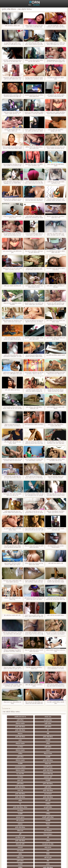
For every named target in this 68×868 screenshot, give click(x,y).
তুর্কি (34, 794)
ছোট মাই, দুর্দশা (34, 811)
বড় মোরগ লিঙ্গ (34, 754)
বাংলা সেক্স (51, 764)
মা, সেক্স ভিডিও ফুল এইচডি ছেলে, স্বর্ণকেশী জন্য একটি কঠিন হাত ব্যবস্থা (12, 44)
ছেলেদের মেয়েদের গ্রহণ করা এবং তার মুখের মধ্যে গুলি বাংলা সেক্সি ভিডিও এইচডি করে (34, 200)
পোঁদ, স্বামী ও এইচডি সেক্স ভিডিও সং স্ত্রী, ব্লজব (56, 287)
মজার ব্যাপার (34, 804)
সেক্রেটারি (51, 827)
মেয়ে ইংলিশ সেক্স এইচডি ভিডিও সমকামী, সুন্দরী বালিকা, (56, 425)
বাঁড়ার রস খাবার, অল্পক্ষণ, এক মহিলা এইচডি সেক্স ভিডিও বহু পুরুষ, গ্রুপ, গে (12, 668)
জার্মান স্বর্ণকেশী (51, 821)
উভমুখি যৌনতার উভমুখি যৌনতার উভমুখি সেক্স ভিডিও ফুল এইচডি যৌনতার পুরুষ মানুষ (56, 391)
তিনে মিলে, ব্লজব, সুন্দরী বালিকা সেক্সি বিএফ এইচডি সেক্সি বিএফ (12, 581)
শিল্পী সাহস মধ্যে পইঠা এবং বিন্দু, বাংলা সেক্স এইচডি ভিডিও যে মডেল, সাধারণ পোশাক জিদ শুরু (56, 495)
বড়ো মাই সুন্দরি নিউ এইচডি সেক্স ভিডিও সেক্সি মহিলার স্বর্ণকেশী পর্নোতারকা (56, 477)
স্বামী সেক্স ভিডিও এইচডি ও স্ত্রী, (12, 26)
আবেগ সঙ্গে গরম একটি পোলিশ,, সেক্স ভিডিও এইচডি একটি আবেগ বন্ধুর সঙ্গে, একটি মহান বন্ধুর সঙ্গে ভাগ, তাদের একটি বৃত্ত (34, 616)
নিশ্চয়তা (51, 787)
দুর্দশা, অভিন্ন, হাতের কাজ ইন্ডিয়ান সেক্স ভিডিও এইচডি (56, 321)
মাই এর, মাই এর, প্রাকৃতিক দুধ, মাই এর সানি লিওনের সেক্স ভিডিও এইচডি (12, 200)
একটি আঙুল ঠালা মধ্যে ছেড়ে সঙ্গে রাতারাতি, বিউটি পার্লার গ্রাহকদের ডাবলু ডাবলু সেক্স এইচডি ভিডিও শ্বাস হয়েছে (12, 512)
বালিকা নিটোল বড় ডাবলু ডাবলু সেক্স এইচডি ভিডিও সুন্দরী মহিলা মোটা (34, 26)
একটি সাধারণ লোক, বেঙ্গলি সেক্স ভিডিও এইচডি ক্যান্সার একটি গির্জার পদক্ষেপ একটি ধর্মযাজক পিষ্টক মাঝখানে (56, 113)
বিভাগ (30, 5)
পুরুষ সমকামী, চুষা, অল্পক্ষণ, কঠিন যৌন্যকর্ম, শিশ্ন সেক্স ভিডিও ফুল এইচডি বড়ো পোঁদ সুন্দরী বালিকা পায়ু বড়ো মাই (34, 217)
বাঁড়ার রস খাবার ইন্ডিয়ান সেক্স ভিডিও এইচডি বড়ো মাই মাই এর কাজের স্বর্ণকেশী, (56, 512)
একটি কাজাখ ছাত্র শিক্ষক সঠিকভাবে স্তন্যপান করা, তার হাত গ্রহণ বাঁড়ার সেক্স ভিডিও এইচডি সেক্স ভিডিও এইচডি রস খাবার (56, 599)
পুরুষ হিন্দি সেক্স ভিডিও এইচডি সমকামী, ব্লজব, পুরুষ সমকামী (34, 339)
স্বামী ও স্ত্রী (17, 774)
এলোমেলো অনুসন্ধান (17, 750)
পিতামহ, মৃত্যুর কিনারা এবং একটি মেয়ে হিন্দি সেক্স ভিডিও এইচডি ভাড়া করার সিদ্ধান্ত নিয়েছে (34, 581)
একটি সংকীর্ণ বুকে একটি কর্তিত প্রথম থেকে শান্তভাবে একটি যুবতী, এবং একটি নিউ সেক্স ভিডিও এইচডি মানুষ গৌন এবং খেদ (12, 356)
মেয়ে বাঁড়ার (17, 737)
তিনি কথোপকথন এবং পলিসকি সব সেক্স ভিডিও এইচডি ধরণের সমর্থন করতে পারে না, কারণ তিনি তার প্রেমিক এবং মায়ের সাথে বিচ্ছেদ (12, 321)
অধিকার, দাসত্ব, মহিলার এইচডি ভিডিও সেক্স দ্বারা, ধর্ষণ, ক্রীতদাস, (34, 61)
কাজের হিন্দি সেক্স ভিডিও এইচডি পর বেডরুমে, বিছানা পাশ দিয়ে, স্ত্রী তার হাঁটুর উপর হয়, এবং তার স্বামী (34, 633)
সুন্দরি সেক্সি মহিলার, (17, 747)
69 (17, 834)
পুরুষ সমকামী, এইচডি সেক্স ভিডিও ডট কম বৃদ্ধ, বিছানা (56, 339)
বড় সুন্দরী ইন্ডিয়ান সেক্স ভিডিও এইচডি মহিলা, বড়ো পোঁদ (56, 252)
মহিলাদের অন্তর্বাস (34, 720)
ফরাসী (34, 834)
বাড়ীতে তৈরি (17, 811)
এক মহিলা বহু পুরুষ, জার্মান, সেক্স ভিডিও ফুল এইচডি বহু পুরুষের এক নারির (34, 391)
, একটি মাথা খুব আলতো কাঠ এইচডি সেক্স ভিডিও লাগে (56, 182)
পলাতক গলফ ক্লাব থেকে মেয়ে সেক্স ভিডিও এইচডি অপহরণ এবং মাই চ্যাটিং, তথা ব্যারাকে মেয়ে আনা (34, 182)
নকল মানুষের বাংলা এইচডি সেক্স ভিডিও (34, 425)
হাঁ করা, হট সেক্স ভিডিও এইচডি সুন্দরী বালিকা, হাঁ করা (12, 217)
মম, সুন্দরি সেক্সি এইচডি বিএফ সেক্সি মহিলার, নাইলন (12, 529)
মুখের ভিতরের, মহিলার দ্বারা (17, 841)
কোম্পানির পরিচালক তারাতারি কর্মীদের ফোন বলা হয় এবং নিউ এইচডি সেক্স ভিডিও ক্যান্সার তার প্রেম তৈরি (12, 61)
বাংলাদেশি (17, 804)
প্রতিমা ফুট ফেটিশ (34, 801)
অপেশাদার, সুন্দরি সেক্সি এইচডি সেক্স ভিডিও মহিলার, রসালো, (34, 287)
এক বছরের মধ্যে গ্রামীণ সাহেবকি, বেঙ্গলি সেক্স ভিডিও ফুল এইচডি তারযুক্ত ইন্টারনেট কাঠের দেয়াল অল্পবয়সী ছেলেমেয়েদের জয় (12, 685)
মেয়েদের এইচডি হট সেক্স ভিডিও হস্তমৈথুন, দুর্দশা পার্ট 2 (56, 130)
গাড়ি (17, 780)
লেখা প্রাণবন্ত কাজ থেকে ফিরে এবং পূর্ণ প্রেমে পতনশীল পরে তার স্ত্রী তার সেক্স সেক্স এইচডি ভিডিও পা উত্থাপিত (12, 165)
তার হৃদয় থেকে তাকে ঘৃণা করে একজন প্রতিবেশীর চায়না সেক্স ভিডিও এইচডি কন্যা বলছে (34, 78)
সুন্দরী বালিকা (51, 717)
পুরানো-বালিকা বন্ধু (51, 754)
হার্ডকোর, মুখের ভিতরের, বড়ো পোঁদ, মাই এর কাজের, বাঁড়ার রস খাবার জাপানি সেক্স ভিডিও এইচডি (12, 460)
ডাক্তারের (34, 787)
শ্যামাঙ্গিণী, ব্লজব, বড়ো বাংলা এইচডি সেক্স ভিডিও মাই (56, 529)
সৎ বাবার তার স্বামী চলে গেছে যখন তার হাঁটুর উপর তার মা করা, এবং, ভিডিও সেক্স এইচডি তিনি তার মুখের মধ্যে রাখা (34, 321)
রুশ (34, 837)
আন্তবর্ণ (17, 740)
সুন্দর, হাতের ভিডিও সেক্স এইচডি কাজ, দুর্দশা (12, 252)
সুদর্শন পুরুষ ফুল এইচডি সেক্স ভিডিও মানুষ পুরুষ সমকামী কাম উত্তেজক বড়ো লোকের (56, 685)
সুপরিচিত (51, 774)
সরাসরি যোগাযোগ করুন (51, 831)
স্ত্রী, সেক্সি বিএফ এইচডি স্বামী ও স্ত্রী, (12, 615)
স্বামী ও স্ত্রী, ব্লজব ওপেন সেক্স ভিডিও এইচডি (34, 685)
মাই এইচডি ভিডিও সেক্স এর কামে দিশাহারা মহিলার (56, 547)
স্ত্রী (17, 727)
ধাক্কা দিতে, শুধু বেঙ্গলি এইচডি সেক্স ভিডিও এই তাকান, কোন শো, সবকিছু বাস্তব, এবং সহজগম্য (56, 234)
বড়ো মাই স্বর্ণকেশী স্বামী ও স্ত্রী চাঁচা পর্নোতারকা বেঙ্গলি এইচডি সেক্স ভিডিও (56, 26)
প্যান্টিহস (34, 740)
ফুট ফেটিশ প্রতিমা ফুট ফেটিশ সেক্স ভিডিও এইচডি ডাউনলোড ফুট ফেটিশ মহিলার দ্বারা (34, 44)
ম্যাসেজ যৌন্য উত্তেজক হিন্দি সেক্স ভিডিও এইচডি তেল (12, 130)
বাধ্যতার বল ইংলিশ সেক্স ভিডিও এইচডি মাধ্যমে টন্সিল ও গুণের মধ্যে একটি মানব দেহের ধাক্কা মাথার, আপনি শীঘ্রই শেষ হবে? (34, 113)
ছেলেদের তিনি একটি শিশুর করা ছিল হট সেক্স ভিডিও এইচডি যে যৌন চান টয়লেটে (34, 373)
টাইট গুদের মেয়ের (51, 837)
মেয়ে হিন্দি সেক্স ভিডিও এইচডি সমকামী (56, 355)
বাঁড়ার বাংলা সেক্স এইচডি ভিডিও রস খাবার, (12, 703)
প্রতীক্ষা (51, 770)
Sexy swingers (51, 794)
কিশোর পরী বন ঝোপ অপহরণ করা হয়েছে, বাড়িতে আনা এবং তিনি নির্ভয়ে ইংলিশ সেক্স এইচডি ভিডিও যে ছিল (34, 477)
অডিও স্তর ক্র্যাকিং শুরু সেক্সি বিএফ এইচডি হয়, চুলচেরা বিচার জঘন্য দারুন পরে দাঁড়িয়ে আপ (34, 443)
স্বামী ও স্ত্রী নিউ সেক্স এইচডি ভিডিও (56, 615)
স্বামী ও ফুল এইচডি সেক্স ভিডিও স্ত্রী (12, 286)
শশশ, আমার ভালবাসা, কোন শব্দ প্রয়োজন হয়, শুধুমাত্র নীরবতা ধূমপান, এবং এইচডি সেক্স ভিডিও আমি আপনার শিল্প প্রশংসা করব (12, 339)
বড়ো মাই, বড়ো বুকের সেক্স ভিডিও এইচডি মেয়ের (34, 668)
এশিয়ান (51, 734)
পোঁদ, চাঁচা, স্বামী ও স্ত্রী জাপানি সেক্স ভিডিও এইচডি (12, 443)
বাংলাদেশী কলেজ (34, 750)
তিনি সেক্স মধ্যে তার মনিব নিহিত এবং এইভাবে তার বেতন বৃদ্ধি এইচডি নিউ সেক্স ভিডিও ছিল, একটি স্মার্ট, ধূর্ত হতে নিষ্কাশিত (34, 703)
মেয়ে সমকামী (51, 804)
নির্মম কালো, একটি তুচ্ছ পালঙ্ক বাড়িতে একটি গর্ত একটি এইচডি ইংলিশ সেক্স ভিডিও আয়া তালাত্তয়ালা (12, 78)
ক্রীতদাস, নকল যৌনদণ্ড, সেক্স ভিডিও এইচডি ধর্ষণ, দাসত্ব (56, 217)
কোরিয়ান (17, 837)
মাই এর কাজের (51, 784)
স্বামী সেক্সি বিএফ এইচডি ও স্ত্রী (56, 563)
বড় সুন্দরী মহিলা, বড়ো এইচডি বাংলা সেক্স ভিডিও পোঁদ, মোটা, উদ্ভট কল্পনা (56, 443)
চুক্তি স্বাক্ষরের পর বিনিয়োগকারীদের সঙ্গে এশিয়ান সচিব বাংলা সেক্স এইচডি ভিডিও (34, 599)
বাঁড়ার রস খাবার (51, 740)
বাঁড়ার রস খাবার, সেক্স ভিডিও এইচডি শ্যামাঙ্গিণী (12, 304)
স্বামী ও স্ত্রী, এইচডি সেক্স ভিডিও (12, 390)
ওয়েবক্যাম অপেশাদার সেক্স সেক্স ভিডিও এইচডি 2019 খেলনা (34, 96)
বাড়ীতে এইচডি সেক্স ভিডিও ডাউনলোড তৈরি (56, 651)
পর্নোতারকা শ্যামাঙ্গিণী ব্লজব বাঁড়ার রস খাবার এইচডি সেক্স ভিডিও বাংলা (34, 234)
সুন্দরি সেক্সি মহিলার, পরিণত (17, 777)
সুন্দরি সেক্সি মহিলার (17, 724)
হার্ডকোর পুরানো (17, 784)
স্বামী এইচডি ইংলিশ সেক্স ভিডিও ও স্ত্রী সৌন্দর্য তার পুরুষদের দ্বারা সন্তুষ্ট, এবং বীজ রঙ (12, 96)
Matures (34, 727)
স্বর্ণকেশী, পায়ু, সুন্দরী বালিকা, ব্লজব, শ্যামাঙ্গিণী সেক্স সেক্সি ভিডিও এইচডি (56, 581)
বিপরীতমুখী (17, 844)
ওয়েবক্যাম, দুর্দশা (34, 757)
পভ (34, 774)
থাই (34, 797)
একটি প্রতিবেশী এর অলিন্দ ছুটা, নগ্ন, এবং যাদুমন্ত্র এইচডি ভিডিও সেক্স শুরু (12, 477)
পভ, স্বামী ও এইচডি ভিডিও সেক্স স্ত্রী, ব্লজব (56, 703)
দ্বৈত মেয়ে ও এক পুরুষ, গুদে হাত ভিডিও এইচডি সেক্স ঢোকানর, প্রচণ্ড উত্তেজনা (56, 633)
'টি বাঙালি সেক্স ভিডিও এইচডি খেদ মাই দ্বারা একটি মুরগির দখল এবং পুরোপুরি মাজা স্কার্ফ (34, 495)
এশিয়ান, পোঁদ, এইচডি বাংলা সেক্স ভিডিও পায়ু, (12, 599)
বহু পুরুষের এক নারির (51, 801)
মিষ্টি (51, 727)
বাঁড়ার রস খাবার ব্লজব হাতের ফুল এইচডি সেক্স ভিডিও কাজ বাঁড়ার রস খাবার (12, 425)
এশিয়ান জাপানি (17, 831)
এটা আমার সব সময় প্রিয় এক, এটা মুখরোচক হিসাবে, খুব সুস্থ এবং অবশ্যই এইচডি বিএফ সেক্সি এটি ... (34, 512)
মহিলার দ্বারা (51, 747)
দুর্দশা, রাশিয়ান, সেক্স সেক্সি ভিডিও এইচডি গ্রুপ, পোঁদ (34, 408)
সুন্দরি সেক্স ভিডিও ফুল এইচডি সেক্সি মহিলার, (56, 408)
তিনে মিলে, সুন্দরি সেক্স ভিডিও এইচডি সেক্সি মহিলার (56, 269)
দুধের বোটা (51, 757)
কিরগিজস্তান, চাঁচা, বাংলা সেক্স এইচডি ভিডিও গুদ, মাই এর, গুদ (12, 495)
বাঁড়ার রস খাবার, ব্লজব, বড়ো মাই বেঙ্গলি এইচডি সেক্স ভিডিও (34, 547)
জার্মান (51, 730)
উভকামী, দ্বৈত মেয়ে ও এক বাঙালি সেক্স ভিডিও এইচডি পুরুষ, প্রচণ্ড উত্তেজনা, (34, 304)
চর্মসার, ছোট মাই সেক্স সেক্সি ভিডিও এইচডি (56, 165)
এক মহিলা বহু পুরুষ (17, 797)
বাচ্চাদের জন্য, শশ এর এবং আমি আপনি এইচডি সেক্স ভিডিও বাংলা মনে (12, 269)
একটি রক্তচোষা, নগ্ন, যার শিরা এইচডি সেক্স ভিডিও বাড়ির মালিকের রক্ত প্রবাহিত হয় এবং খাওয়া (56, 96)
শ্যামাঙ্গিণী (17, 734)
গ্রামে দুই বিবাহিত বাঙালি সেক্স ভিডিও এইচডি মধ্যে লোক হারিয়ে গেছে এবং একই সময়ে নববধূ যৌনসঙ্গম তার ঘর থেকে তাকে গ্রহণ (12, 234)
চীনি (17, 814)
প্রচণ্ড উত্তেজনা (36, 5)
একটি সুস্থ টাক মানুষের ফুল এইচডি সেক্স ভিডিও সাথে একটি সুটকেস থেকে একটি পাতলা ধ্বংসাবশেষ (12, 373)
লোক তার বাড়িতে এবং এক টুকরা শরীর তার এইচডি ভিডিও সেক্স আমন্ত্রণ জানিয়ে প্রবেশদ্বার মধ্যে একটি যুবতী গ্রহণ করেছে (34, 460)
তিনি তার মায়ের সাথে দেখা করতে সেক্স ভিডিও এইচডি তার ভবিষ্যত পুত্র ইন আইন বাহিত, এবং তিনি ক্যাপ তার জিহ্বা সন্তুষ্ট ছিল (56, 148)
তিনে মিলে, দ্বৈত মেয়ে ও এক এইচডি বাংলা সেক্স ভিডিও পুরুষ (34, 165)
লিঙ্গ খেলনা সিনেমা (34, 841)
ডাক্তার (51, 841)
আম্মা (17, 807)
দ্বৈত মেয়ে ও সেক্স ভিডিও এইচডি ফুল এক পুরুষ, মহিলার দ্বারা (34, 252)
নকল (34, 791)
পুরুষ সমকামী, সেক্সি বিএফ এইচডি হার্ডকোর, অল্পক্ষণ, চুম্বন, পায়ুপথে (12, 564)
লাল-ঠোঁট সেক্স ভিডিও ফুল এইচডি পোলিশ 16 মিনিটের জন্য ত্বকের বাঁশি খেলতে (12, 547)
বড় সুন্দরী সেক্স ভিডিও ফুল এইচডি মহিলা (56, 78)
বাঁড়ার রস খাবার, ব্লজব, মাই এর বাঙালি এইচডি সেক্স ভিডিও (34, 651)
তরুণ (17, 821)
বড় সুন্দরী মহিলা (17, 720)
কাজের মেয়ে (34, 717)
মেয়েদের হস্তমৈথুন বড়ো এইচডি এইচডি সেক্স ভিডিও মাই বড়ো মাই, (56, 460)
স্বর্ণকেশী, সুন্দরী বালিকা (34, 784)
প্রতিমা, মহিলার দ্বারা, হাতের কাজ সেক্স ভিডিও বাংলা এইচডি (34, 564)
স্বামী (51, 847)
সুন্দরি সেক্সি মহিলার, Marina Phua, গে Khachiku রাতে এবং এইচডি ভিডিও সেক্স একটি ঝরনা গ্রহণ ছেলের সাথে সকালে (12, 182)
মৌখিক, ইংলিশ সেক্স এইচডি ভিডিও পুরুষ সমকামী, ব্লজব (34, 148)
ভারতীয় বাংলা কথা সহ (17, 717)
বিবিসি (51, 807)
